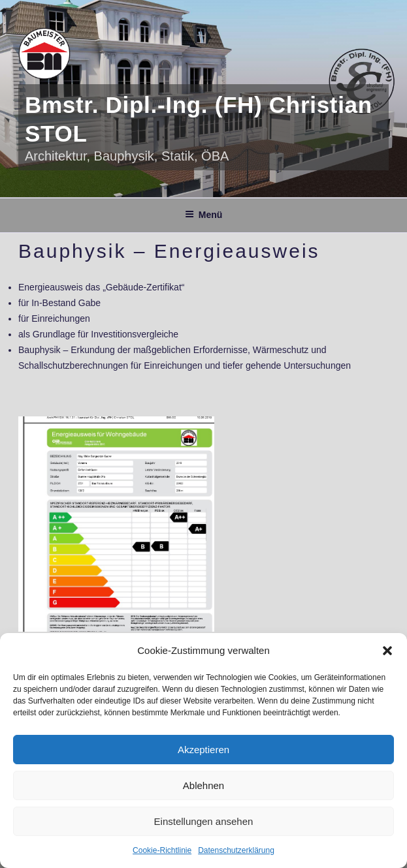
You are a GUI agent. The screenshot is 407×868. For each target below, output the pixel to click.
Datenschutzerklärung (236, 850)
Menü (204, 215)
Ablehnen (203, 785)
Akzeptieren (203, 750)
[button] (387, 651)
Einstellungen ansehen (204, 821)
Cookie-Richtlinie (162, 850)
